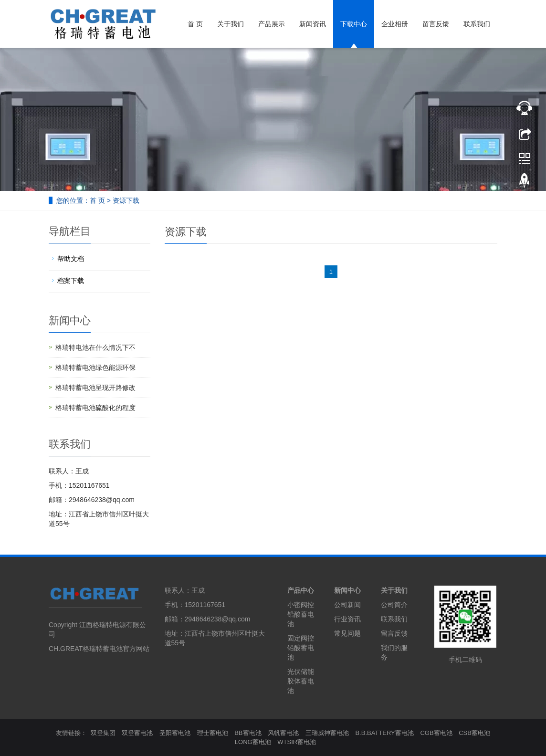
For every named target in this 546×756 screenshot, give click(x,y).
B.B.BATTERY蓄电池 (384, 733)
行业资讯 (347, 619)
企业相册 (395, 24)
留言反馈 (436, 24)
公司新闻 (347, 605)
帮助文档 (71, 259)
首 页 (195, 24)
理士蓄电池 (213, 733)
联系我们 (477, 24)
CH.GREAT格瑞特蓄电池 (86, 649)
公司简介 (394, 605)
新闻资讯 (313, 24)
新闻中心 (347, 590)
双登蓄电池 (137, 733)
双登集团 (103, 733)
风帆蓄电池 (283, 733)
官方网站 (136, 649)
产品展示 (272, 24)
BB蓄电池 (248, 733)
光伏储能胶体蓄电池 (301, 681)
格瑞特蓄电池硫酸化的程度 (95, 408)
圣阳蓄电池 (175, 733)
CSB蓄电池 (474, 733)
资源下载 (126, 200)
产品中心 (301, 590)
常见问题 (347, 633)
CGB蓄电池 (436, 733)
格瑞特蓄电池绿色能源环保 (95, 367)
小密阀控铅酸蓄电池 (301, 614)
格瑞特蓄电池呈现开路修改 (95, 388)
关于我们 (231, 24)
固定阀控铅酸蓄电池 (301, 648)
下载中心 (354, 24)
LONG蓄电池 (253, 742)
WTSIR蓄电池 (297, 742)
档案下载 (71, 281)
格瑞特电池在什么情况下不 (95, 347)
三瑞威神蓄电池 (327, 733)
